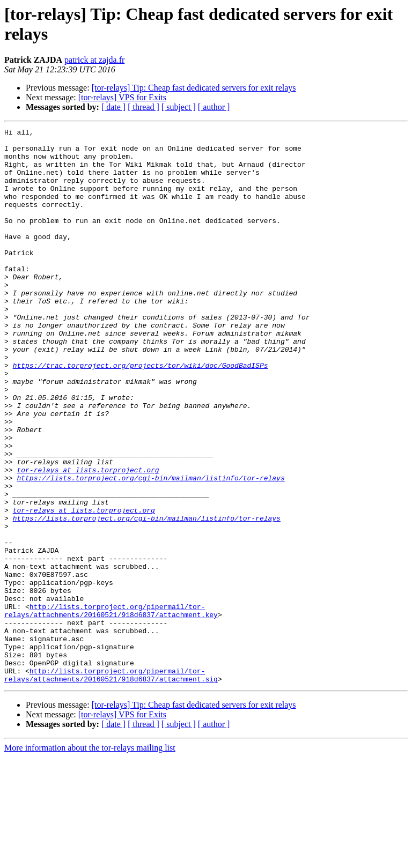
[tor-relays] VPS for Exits (122, 97)
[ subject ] (179, 107)
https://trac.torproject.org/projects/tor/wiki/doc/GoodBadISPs (141, 413)
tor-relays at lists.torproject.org (88, 539)
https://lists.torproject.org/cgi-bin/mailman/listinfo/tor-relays (150, 548)
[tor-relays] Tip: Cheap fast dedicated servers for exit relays (194, 88)
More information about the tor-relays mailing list (90, 859)
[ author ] (214, 107)
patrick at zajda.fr (94, 60)
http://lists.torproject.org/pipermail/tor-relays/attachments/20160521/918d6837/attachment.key (111, 708)
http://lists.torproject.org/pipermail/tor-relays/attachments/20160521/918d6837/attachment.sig (111, 785)
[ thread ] (144, 107)
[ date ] (113, 107)
